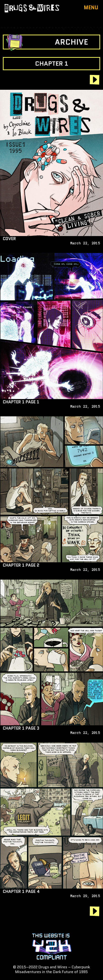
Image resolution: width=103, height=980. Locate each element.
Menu (91, 8)
